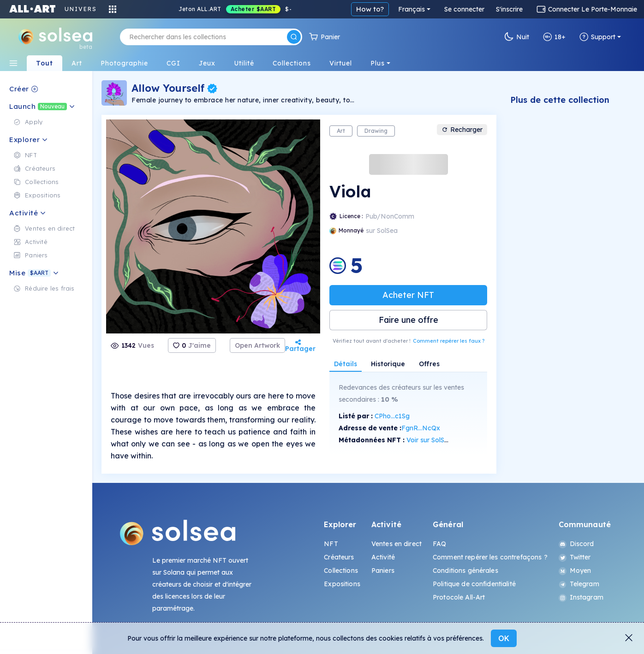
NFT (331, 544)
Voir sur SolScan (431, 440)
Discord (576, 544)
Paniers (383, 571)
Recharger (462, 130)
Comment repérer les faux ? (449, 341)
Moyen (575, 571)
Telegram (579, 584)
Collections (341, 571)
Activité (383, 557)
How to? (370, 9)
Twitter (575, 557)
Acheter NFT (408, 295)
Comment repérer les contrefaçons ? (490, 557)
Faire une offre (408, 320)
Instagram (581, 597)
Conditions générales (465, 571)
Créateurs (339, 557)
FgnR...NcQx (421, 428)
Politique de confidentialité (474, 584)
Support (597, 37)
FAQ (439, 544)
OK (504, 638)
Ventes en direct (397, 544)
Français (411, 9)
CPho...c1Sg (392, 416)
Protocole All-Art (459, 597)
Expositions (342, 584)
